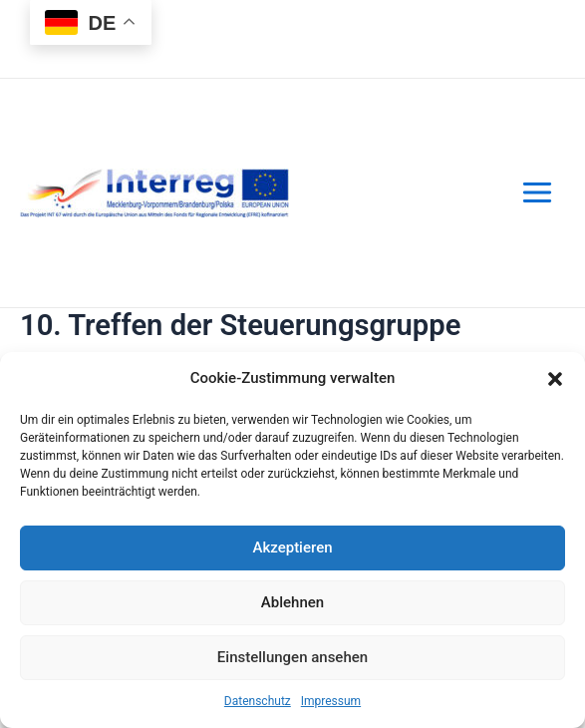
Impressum (331, 701)
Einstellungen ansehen (292, 657)
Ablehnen (292, 602)
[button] (555, 379)
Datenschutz (258, 701)
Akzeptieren (292, 547)
